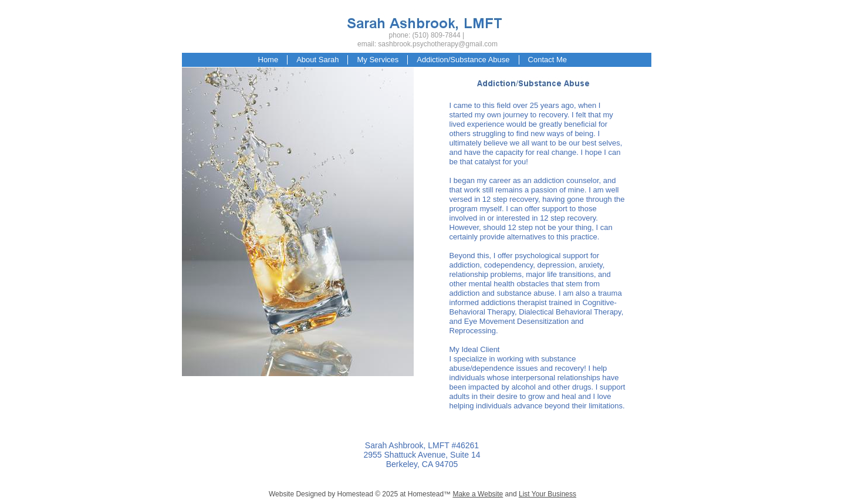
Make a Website (478, 494)
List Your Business (547, 494)
